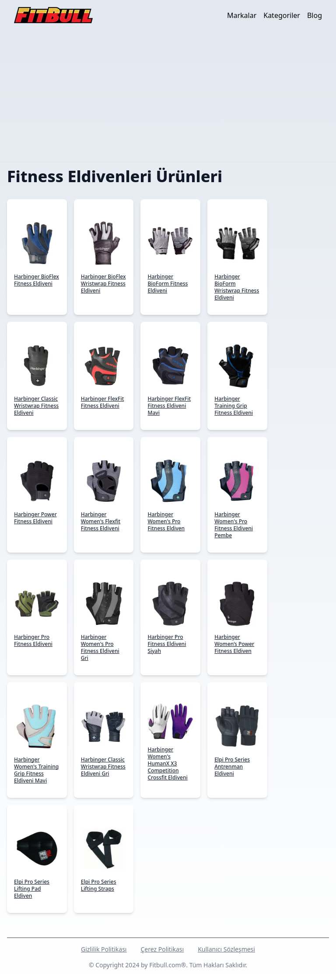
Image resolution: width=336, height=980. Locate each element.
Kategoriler (282, 15)
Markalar (242, 15)
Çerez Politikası (162, 949)
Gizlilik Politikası (104, 949)
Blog (315, 15)
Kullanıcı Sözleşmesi (226, 949)
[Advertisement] (168, 96)
